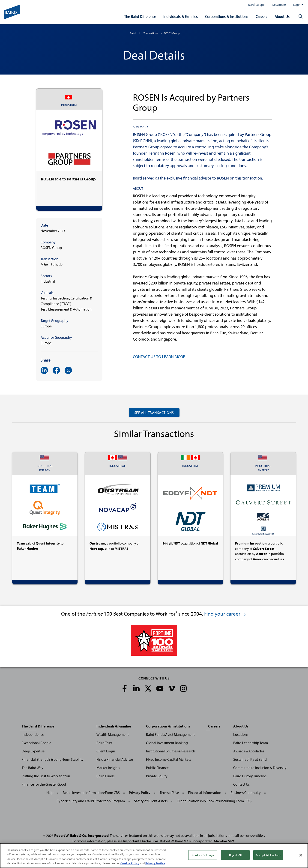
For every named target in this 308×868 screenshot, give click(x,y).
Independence (33, 734)
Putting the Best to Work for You (46, 776)
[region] (154, 856)
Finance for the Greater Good (44, 784)
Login (298, 5)
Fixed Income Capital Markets (169, 759)
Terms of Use (169, 793)
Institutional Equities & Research (171, 751)
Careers (261, 16)
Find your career (226, 614)
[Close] (301, 855)
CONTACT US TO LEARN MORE (159, 357)
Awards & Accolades (249, 751)
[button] (301, 17)
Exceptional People (36, 743)
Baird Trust (104, 743)
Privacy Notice (155, 863)
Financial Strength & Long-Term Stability (53, 759)
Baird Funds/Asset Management (170, 734)
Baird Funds (105, 776)
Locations (241, 734)
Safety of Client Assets (151, 801)
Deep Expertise (33, 751)
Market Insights (108, 768)
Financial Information (205, 793)
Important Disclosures (141, 841)
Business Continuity (246, 793)
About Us (282, 16)
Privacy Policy (140, 793)
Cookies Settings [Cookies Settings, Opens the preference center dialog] (203, 855)
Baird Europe (256, 4)
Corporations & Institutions (227, 16)
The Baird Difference (140, 16)
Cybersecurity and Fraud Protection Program (91, 801)
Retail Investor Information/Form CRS (91, 793)
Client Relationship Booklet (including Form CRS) (214, 801)
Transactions (151, 33)
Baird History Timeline (250, 776)
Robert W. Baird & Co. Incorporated (81, 835)
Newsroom (279, 4)
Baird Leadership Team (251, 743)
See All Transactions (154, 413)
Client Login (106, 751)
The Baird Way (33, 768)
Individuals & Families (181, 16)
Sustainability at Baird (250, 759)
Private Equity (157, 776)
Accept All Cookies (268, 855)
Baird (133, 33)
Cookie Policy (130, 863)
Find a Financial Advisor (115, 759)
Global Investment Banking (167, 743)
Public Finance (157, 768)
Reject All (235, 855)
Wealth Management (113, 734)
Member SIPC (224, 841)
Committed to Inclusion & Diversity (260, 768)
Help (50, 793)
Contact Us (241, 784)
